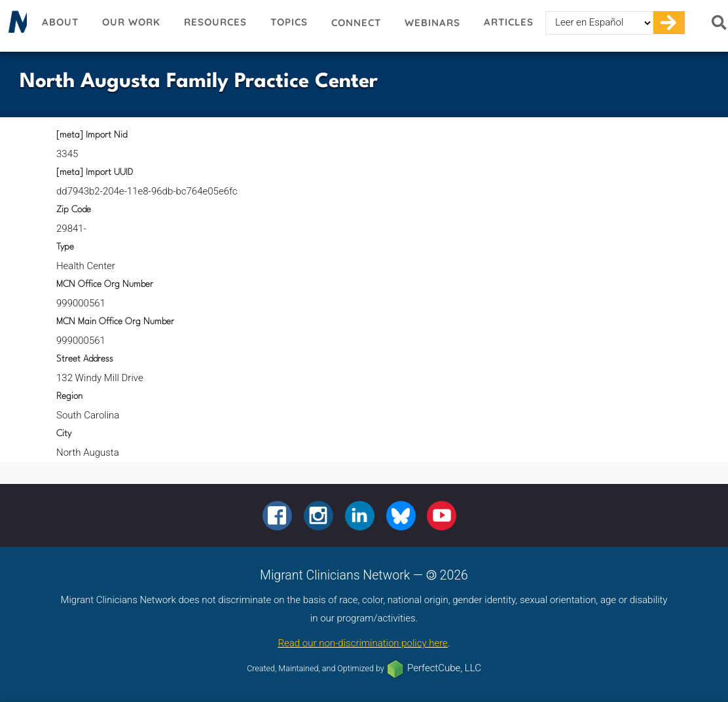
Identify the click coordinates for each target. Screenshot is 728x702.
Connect (356, 23)
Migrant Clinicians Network (15, 26)
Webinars (432, 23)
